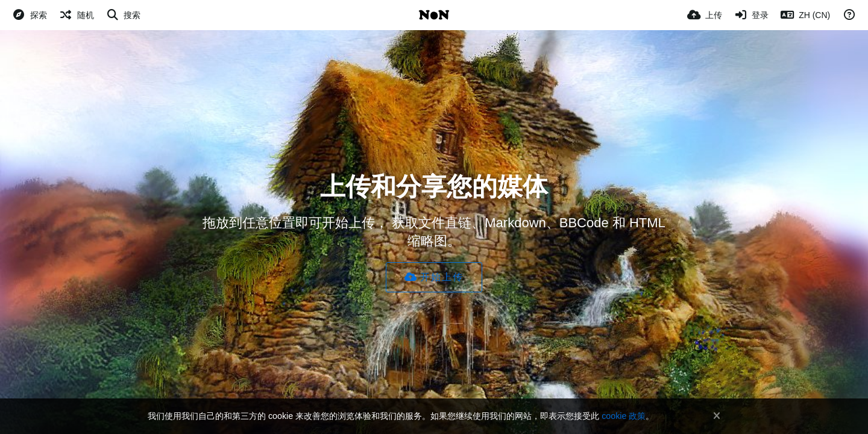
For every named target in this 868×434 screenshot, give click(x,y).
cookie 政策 (624, 416)
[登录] (752, 15)
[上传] (705, 15)
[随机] (77, 15)
